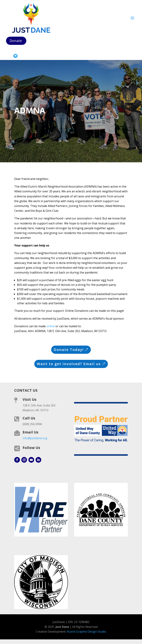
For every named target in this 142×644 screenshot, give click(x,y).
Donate (16, 41)
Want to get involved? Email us (69, 364)
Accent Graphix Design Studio (86, 632)
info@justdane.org (35, 438)
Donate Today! (69, 350)
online (51, 326)
